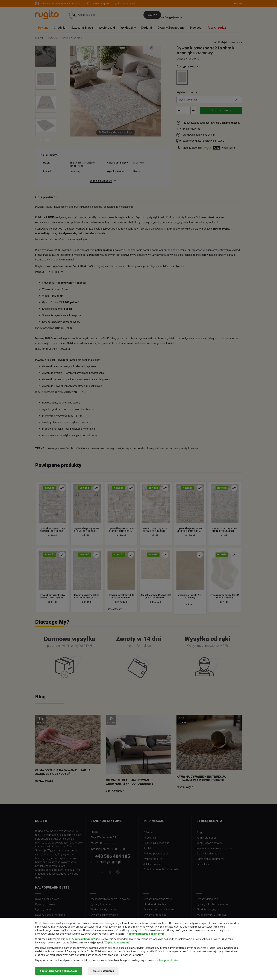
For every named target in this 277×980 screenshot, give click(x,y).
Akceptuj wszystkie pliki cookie (59, 971)
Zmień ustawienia (103, 971)
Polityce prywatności (166, 960)
